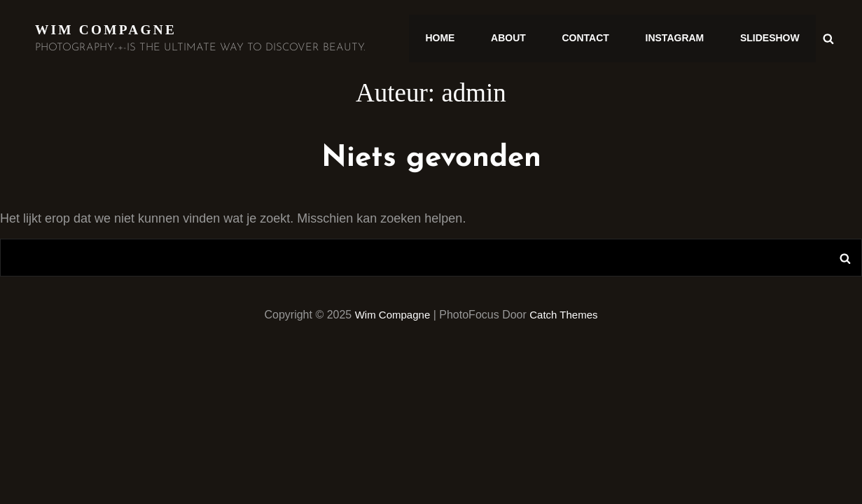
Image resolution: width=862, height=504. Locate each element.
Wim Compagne (108, 29)
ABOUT (524, 38)
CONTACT (597, 38)
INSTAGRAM (681, 38)
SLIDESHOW (772, 38)
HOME (461, 38)
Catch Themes (566, 315)
